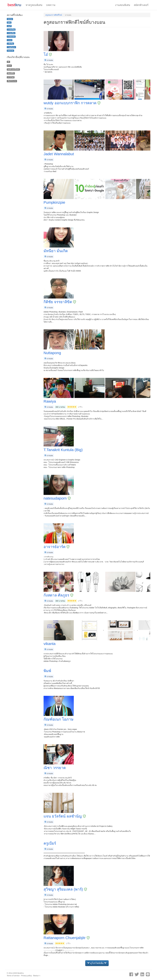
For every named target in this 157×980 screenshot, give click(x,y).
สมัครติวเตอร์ (141, 5)
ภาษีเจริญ (10, 44)
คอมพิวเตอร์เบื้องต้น (13, 69)
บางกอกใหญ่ (11, 30)
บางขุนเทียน (11, 33)
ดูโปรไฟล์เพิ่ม (97, 963)
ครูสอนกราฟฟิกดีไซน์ (54, 15)
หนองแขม (10, 51)
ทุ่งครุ (9, 22)
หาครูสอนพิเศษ (34, 5)
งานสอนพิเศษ (123, 5)
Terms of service (13, 976)
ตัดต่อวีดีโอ (11, 73)
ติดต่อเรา (37, 976)
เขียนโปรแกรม (12, 81)
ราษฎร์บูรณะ (11, 47)
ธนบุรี (9, 26)
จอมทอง (10, 19)
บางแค (10, 40)
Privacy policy (26, 976)
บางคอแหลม (11, 37)
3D (8, 62)
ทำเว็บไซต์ (11, 77)
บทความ (51, 5)
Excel (9, 66)
